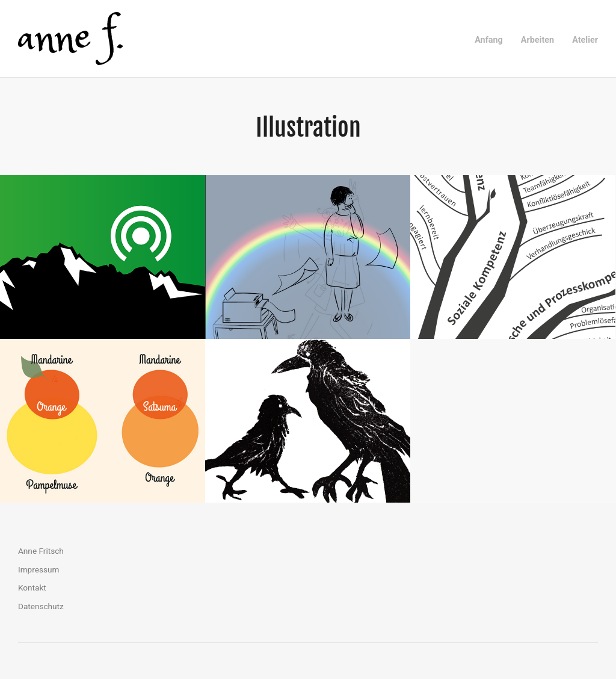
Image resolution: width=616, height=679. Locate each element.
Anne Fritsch (41, 551)
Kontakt (32, 588)
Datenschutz (41, 606)
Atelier (585, 40)
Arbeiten (537, 40)
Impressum (38, 569)
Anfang (489, 40)
